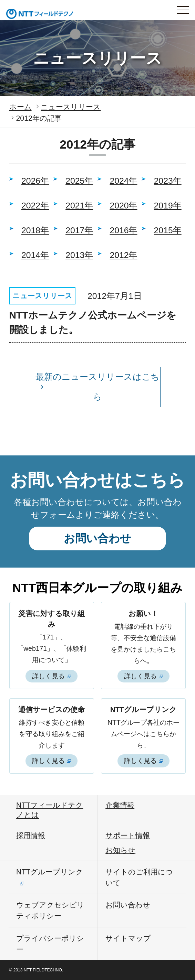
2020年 (123, 206)
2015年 (168, 230)
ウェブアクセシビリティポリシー (50, 910)
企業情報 (120, 805)
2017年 (79, 230)
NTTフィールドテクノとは (50, 810)
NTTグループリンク (50, 872)
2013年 (79, 255)
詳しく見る (48, 676)
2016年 (123, 230)
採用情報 (31, 835)
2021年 (79, 206)
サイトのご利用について (139, 877)
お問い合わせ (97, 538)
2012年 (123, 255)
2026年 (35, 181)
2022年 (35, 206)
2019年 (168, 206)
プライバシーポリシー (50, 944)
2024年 (123, 181)
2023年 (168, 181)
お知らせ (120, 850)
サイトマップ (128, 938)
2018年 (35, 230)
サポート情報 (128, 835)
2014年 (35, 255)
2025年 (79, 181)
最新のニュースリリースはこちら (97, 387)
